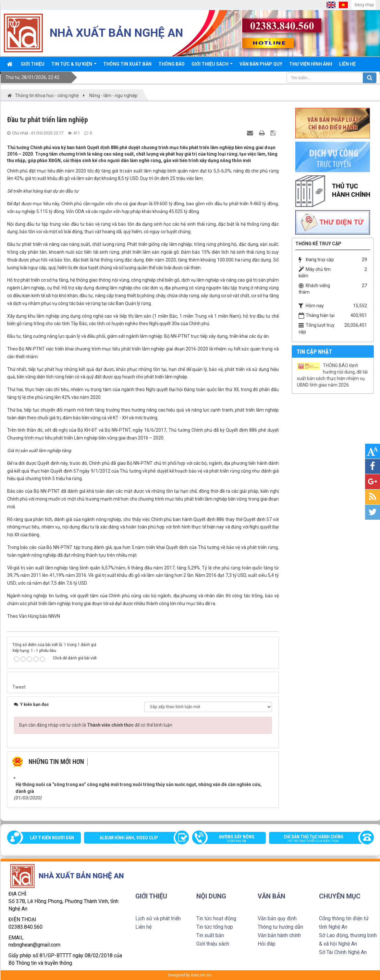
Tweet (19, 687)
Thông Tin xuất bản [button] (127, 64)
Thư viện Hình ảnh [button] (311, 64)
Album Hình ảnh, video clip (129, 838)
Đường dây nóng (232, 839)
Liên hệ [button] (347, 64)
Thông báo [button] (172, 64)
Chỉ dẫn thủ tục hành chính (318, 839)
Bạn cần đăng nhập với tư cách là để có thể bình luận (96, 725)
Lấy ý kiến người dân (52, 838)
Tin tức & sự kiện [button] (74, 66)
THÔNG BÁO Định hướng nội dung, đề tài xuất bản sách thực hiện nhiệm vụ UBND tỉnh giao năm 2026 (332, 375)
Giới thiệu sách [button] (212, 66)
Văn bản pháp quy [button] (261, 64)
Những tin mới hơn (56, 762)
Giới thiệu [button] (33, 64)
